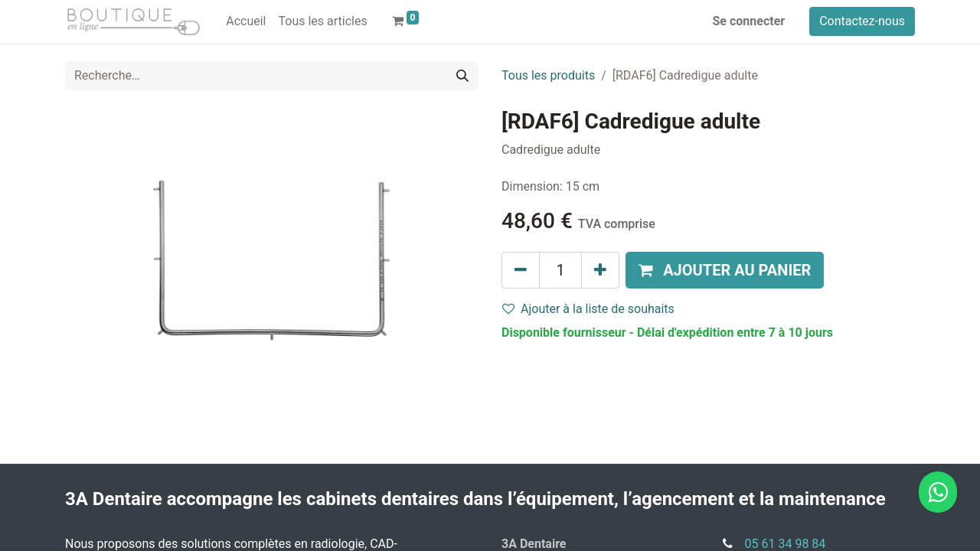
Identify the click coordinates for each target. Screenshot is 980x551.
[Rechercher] (462, 76)
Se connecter (749, 21)
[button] (725, 270)
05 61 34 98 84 (786, 544)
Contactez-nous (862, 21)
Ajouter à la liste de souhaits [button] (588, 309)
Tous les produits (548, 75)
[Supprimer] (521, 270)
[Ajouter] (600, 270)
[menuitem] (246, 21)
